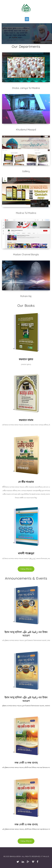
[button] (27, 19)
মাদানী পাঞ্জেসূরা (26, 553)
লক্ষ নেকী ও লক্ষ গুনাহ (26, 763)
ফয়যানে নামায (26, 420)
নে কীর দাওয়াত (26, 482)
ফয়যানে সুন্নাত (26, 359)
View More (26, 569)
